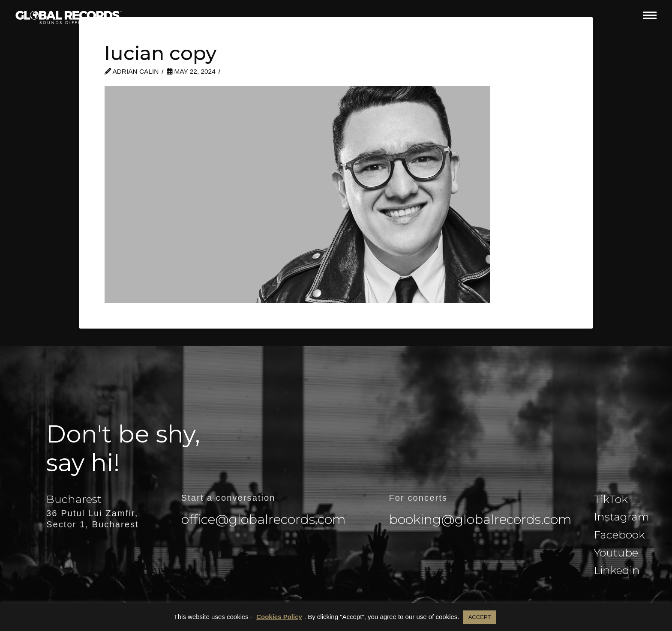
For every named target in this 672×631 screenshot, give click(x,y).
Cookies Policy (279, 617)
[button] (650, 15)
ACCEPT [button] (480, 617)
